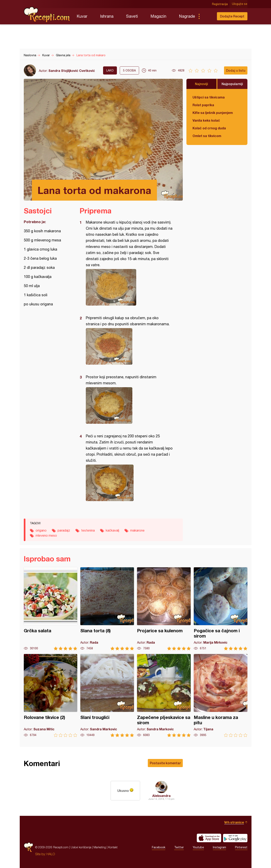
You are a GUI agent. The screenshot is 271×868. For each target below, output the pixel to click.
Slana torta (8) (107, 609)
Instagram (219, 847)
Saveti (132, 16)
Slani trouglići (107, 696)
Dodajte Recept (232, 16)
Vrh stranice (234, 822)
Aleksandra (161, 796)
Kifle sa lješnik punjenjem (213, 113)
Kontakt (113, 847)
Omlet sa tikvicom (207, 136)
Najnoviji (201, 84)
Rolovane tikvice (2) (51, 696)
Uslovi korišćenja (81, 847)
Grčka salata (51, 609)
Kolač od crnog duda (209, 128)
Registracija (220, 4)
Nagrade (187, 16)
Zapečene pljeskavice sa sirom (164, 696)
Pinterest (241, 847)
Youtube (198, 847)
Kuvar (82, 16)
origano (41, 530)
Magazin (158, 16)
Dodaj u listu (236, 70)
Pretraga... (207, 16)
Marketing (100, 847)
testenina (88, 530)
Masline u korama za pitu (221, 696)
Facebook (159, 847)
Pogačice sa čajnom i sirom (221, 609)
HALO (51, 854)
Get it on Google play (235, 838)
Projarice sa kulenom (164, 609)
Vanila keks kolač (206, 120)
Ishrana (107, 16)
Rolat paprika (203, 105)
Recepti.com (47, 15)
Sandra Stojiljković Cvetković (72, 71)
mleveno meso (46, 535)
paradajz (64, 530)
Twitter (179, 847)
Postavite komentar (165, 763)
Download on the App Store (209, 838)
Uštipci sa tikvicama (209, 97)
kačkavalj (112, 530)
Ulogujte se (240, 4)
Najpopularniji (232, 84)
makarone (137, 530)
